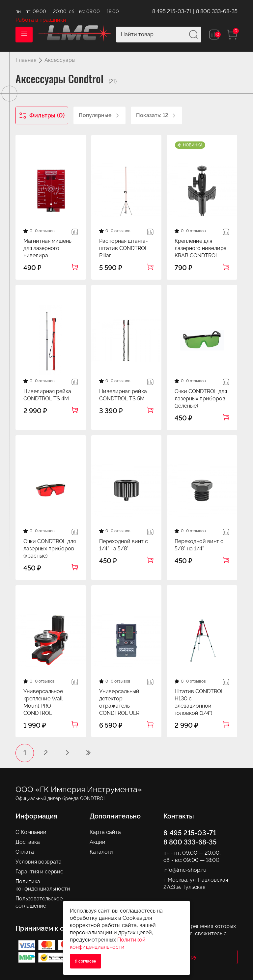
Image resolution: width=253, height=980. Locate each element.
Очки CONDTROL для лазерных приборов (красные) (50, 549)
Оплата (25, 852)
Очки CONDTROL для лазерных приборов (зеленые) (201, 399)
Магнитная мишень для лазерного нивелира (47, 248)
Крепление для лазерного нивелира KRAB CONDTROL (201, 248)
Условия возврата (39, 862)
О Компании (31, 832)
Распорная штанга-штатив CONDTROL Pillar (124, 248)
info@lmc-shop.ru (185, 870)
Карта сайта (105, 832)
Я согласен (85, 961)
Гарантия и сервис (39, 872)
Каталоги (101, 852)
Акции (98, 842)
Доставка (28, 842)
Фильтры (42, 116)
